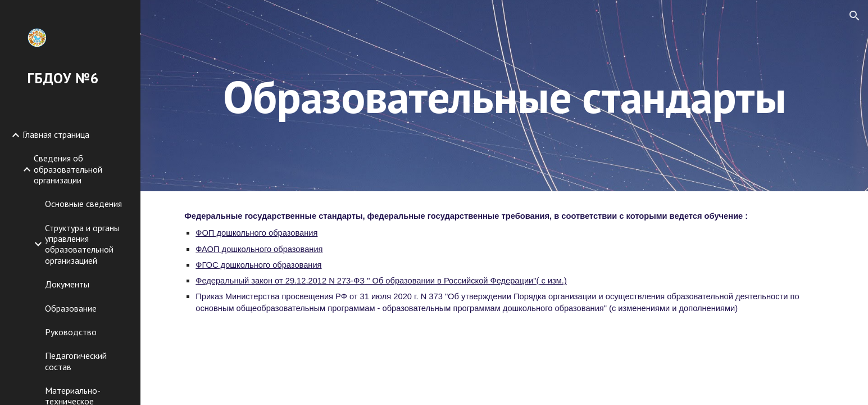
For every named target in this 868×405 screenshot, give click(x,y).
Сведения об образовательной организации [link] (68, 169)
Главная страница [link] (56, 134)
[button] (855, 16)
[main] (504, 95)
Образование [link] (71, 308)
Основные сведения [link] (83, 204)
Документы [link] (67, 284)
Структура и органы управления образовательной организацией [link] (82, 244)
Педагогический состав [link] (76, 361)
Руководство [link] (71, 332)
